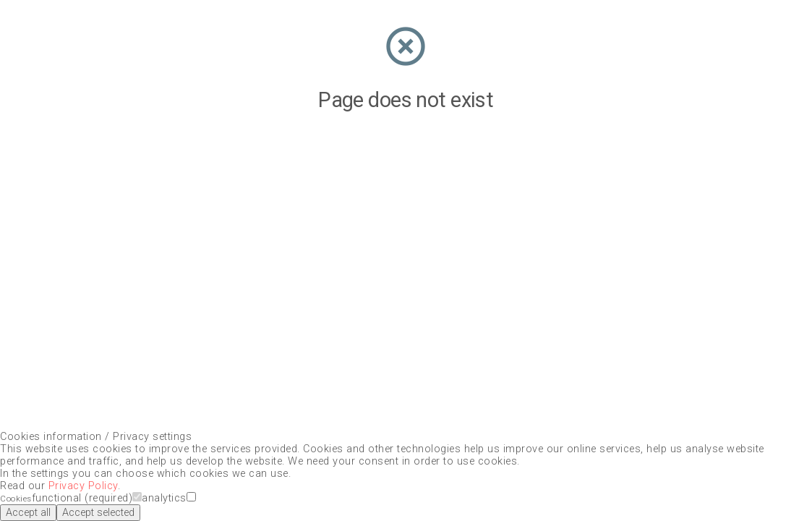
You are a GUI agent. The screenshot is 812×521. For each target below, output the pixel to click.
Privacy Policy (83, 486)
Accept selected (98, 513)
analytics (169, 498)
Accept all (28, 513)
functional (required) (87, 498)
